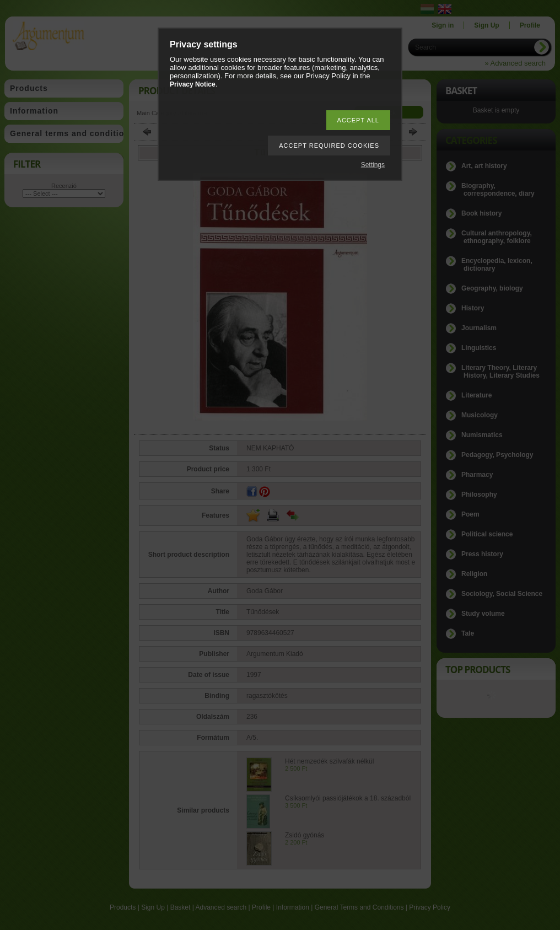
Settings (373, 165)
